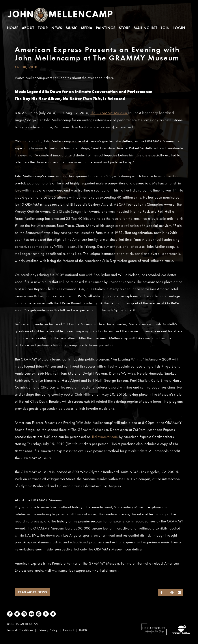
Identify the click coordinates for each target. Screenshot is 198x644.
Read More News (33, 592)
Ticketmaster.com (105, 437)
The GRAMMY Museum (109, 113)
